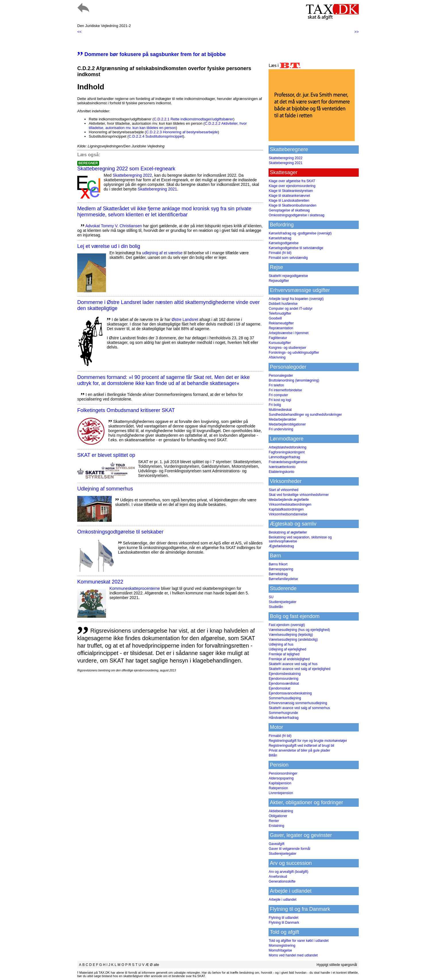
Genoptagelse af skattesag (289, 210)
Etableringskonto (281, 472)
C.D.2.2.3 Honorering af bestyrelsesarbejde (182, 132)
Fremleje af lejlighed (284, 654)
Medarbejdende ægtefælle (289, 500)
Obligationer (278, 816)
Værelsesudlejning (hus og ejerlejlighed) (299, 630)
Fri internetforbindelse (285, 390)
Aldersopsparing (281, 778)
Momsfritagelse (280, 950)
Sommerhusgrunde (283, 713)
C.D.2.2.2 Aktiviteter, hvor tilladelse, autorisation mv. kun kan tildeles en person (168, 126)
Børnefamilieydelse (283, 579)
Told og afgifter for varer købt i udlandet (299, 941)
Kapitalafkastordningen (286, 509)
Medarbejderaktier (282, 419)
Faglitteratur (278, 338)
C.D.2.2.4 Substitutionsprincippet (156, 136)
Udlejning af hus (281, 644)
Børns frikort (278, 564)
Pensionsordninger (283, 773)
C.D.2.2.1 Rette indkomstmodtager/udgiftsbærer (193, 119)
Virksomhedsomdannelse (288, 514)
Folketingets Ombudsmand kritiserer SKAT (126, 410)
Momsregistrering (282, 946)
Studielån (276, 607)
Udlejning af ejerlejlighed (287, 649)
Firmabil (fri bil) (280, 253)
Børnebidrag (278, 574)
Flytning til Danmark (284, 923)
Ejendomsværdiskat (284, 684)
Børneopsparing (281, 569)
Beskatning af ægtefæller (288, 532)
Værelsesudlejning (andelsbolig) (293, 640)
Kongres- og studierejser (287, 348)
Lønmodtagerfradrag (284, 457)
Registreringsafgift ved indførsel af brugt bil (301, 746)
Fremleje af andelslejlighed (289, 659)
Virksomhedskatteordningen (290, 505)
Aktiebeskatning (281, 811)
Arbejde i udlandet (282, 900)
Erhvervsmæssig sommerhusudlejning (298, 703)
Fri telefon (276, 385)
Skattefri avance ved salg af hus (293, 664)
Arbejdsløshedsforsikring (287, 447)
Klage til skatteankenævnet (289, 196)
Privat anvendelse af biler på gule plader (299, 750)
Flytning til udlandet (283, 918)
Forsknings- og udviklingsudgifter (294, 353)
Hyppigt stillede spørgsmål (337, 965)
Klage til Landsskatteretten (289, 201)
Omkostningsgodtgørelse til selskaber (120, 532)
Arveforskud (278, 877)
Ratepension (278, 788)
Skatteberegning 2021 (157, 189)
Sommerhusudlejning (285, 698)
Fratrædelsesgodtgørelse (288, 462)
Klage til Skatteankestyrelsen (291, 191)
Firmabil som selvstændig (288, 258)
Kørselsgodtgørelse (283, 243)
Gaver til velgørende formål (289, 849)
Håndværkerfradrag (283, 718)
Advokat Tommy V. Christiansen (114, 226)
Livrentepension (281, 793)
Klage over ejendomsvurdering (292, 186)
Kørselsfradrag (280, 238)
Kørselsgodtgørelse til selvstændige (296, 248)
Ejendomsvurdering (283, 679)
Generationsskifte (282, 881)
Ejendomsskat (279, 688)
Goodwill (275, 318)
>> (357, 32)
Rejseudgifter (279, 281)
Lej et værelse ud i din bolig (109, 246)
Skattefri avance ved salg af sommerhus (299, 708)
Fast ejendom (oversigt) (287, 625)
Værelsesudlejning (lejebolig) (291, 635)
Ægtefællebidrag (281, 546)
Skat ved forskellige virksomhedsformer (299, 495)
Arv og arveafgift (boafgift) (288, 872)
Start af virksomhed (283, 490)
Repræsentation (281, 328)
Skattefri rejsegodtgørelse (288, 276)
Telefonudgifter (280, 313)
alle (156, 965)
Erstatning (276, 826)
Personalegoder (281, 376)
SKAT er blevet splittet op (106, 455)
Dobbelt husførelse (283, 304)
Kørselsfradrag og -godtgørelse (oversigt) (300, 233)
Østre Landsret (185, 319)
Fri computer (278, 395)
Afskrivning (277, 357)
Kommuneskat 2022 (100, 582)
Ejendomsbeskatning (284, 674)
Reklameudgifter (281, 323)
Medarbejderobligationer (287, 424)
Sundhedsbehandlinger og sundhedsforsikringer (305, 415)
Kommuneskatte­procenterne (135, 588)
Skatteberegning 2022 (132, 175)
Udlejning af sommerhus (105, 489)
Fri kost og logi (280, 400)
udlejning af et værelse (162, 253)
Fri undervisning (281, 429)
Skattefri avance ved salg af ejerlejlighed (299, 669)
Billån (273, 755)
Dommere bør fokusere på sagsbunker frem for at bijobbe (152, 54)
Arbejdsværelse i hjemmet (289, 333)
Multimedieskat (280, 410)
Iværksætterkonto (282, 467)
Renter (274, 821)
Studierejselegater (282, 602)
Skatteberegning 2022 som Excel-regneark (126, 169)
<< (79, 32)
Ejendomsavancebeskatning (290, 693)
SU (271, 597)
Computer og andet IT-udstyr (291, 309)
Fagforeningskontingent (287, 452)
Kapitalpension (280, 783)
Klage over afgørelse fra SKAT (292, 181)
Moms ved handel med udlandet (293, 955)
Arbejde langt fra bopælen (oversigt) (296, 299)
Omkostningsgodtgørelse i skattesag (296, 215)
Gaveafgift (276, 844)
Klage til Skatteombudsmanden (292, 205)
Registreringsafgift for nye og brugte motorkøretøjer (308, 741)
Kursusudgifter (280, 343)
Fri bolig (275, 405)
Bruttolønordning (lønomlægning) (294, 380)
